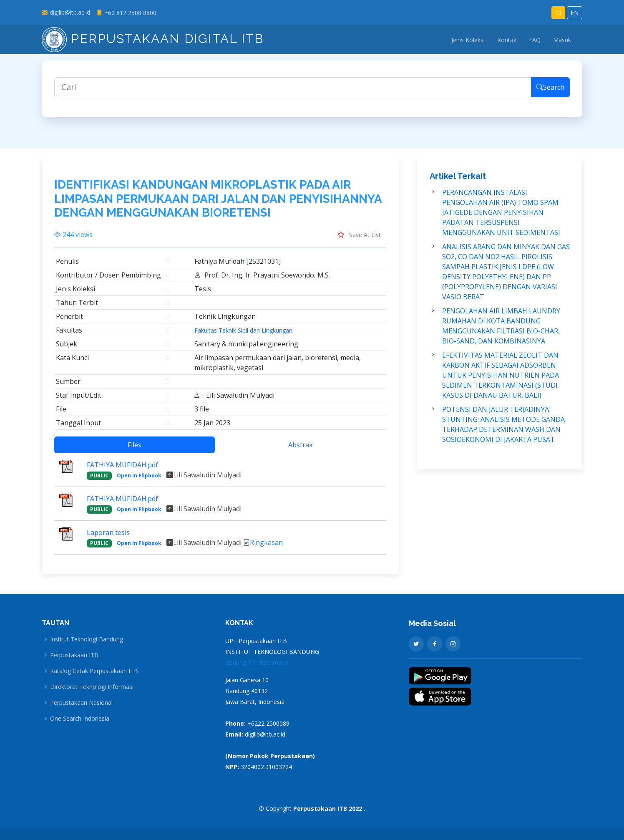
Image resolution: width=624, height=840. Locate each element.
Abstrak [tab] (301, 449)
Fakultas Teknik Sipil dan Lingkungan (243, 334)
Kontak (507, 40)
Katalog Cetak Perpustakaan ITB (94, 671)
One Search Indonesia (80, 719)
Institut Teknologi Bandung (87, 639)
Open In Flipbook (139, 479)
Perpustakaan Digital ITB (153, 39)
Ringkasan (266, 547)
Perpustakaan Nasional (81, 703)
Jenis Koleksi (468, 40)
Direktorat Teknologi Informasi (92, 687)
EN (575, 13)
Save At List (359, 238)
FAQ (535, 40)
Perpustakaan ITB (74, 655)
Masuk (562, 40)
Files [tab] (135, 449)
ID (558, 13)
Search (550, 91)
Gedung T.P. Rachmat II (257, 662)
